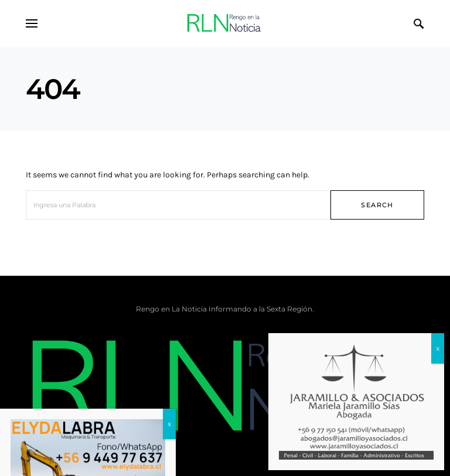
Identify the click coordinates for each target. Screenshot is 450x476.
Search (377, 205)
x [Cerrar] (438, 348)
